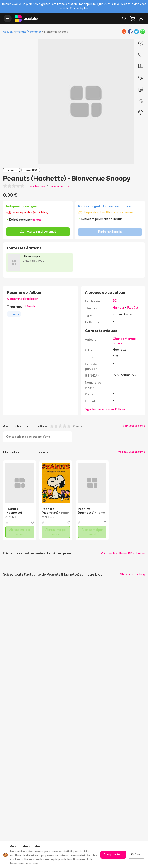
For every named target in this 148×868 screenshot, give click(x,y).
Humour (118, 307)
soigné (37, 220)
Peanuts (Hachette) (28, 32)
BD (115, 300)
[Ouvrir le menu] (8, 18)
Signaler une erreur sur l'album (105, 409)
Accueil (8, 32)
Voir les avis (37, 186)
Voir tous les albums (132, 452)
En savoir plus (79, 8)
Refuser (136, 854)
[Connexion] (141, 18)
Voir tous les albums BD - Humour (123, 553)
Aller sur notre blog (132, 574)
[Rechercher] (124, 18)
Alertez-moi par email (38, 232)
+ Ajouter (31, 306)
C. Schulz (12, 517)
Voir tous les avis (134, 426)
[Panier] (133, 18)
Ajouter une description (23, 299)
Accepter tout (113, 854)
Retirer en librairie (110, 232)
